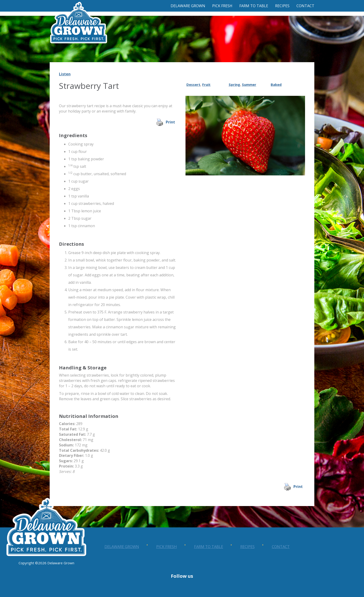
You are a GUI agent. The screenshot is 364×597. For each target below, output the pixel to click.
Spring (234, 84)
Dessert (193, 84)
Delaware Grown (188, 6)
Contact (305, 6)
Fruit (206, 84)
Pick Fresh (222, 6)
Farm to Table (254, 6)
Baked (276, 84)
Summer (249, 84)
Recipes (282, 6)
